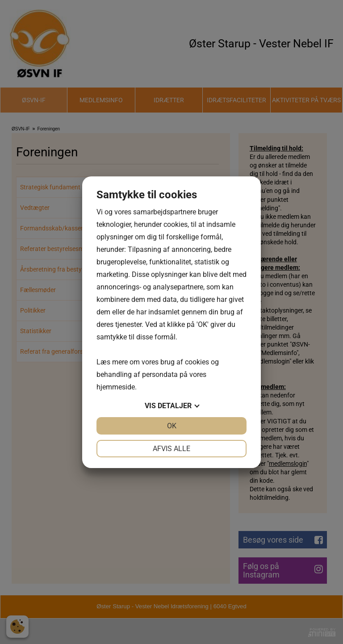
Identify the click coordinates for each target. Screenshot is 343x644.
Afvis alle (171, 449)
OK (172, 426)
